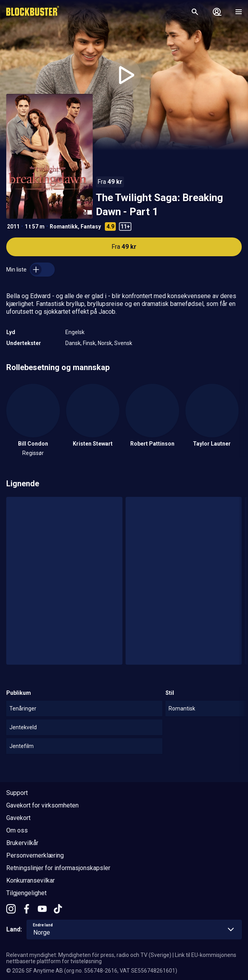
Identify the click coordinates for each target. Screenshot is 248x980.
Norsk (105, 343)
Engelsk (75, 332)
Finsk (89, 343)
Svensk (123, 343)
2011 (13, 227)
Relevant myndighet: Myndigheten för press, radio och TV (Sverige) (89, 955)
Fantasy (91, 227)
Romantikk (64, 227)
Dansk (73, 343)
